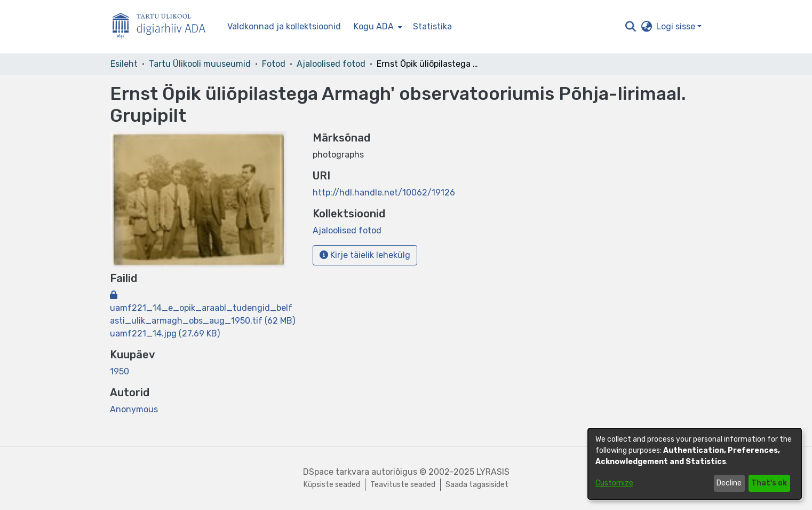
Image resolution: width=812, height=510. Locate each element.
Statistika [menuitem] (432, 26)
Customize (614, 483)
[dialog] (695, 464)
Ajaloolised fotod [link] (331, 64)
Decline (729, 483)
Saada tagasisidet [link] (477, 485)
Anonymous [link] (134, 409)
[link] (202, 308)
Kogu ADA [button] (374, 26)
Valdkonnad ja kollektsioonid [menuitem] (284, 26)
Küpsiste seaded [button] (332, 485)
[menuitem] (377, 27)
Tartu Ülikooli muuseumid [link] (200, 64)
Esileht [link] (124, 64)
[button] (630, 27)
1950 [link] (120, 371)
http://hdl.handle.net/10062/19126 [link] (384, 193)
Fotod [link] (274, 64)
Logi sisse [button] (677, 26)
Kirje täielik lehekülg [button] (365, 255)
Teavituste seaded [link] (403, 485)
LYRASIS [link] (493, 472)
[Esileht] (163, 27)
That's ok (769, 483)
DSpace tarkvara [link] (336, 472)
